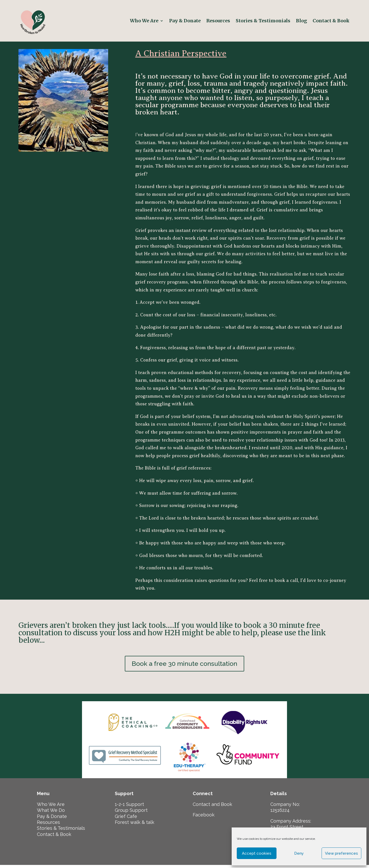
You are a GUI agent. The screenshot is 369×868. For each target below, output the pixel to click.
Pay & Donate (185, 21)
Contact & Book (332, 21)
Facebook (204, 818)
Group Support (131, 813)
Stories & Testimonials (263, 21)
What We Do (51, 813)
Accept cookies (257, 853)
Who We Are (144, 21)
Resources (218, 21)
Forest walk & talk (135, 825)
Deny (299, 853)
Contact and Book (212, 807)
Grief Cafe (126, 819)
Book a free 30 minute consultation (184, 665)
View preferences (341, 853)
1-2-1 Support (129, 807)
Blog (301, 21)
